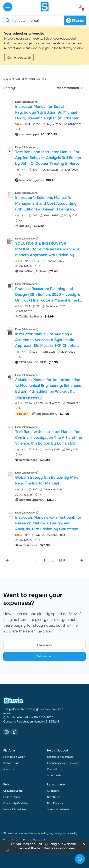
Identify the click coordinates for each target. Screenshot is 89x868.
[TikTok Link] (15, 732)
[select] (69, 88)
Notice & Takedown (15, 809)
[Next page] (82, 560)
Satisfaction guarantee (60, 757)
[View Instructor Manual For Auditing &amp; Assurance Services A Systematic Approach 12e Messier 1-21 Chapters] (44, 345)
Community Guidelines (16, 803)
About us (9, 769)
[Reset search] (7, 20)
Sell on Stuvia (11, 763)
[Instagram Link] (7, 732)
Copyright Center (13, 791)
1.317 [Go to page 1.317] (62, 560)
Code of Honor (12, 797)
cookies (36, 844)
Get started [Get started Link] (44, 656)
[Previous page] (7, 560)
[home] (45, 7)
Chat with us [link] (54, 769)
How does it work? (14, 757)
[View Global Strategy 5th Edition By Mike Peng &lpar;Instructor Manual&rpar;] (44, 486)
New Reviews (55, 803)
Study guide (54, 775)
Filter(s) (75, 20)
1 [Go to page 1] (27, 560)
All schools (53, 791)
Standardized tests (58, 809)
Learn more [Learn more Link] (45, 645)
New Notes (54, 797)
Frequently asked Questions (63, 763)
